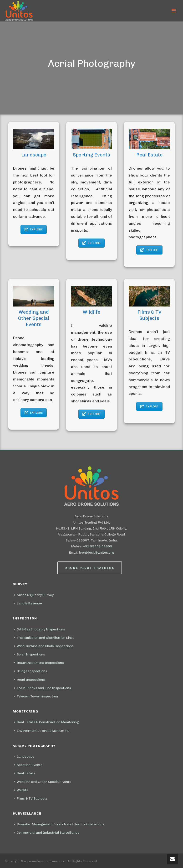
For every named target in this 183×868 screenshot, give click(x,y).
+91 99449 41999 (98, 546)
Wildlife (21, 790)
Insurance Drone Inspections (39, 663)
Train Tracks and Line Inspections (42, 688)
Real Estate (25, 773)
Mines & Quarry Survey (34, 595)
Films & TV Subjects (31, 798)
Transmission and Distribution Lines (44, 638)
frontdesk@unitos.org (97, 553)
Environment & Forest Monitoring (42, 731)
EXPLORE (34, 229)
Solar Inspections (29, 654)
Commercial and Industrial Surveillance (47, 833)
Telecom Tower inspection (36, 696)
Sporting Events (28, 765)
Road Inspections (29, 680)
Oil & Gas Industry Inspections (39, 629)
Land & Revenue (28, 603)
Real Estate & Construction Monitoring (46, 722)
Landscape (24, 756)
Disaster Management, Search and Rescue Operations (59, 824)
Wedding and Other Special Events (43, 782)
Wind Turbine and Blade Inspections (44, 646)
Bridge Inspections (30, 671)
